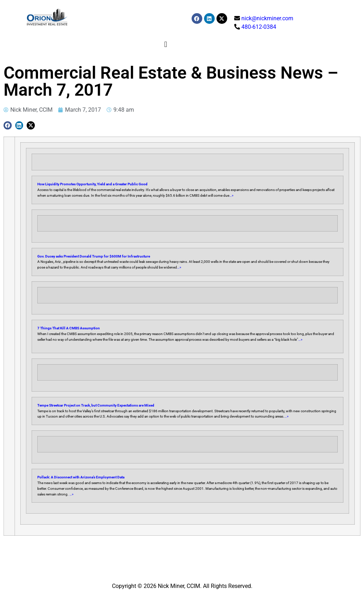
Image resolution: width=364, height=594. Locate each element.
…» (231, 195)
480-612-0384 (259, 27)
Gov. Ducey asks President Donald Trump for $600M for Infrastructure (94, 256)
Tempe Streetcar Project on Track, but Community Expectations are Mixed (96, 405)
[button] (166, 44)
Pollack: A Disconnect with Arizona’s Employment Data (81, 477)
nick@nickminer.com (267, 18)
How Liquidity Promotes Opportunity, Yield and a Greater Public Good (92, 184)
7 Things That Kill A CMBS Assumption (69, 328)
